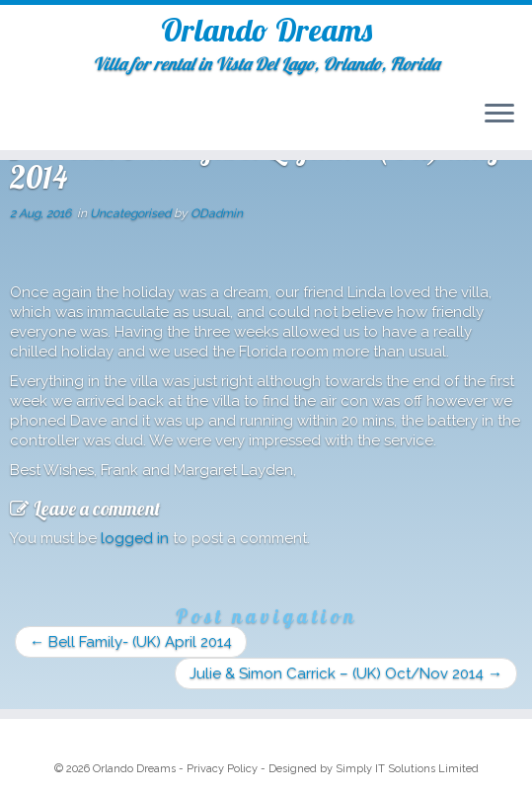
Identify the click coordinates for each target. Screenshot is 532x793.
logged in (135, 538)
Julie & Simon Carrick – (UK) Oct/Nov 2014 (346, 674)
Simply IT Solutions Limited (407, 769)
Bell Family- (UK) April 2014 (131, 642)
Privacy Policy (222, 769)
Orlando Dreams (266, 30)
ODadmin (217, 213)
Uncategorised (132, 213)
